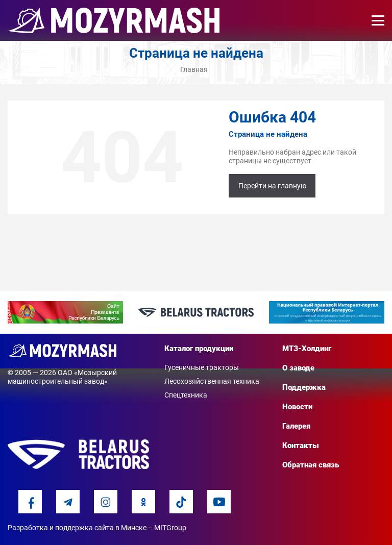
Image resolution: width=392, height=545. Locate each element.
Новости (297, 407)
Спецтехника (186, 395)
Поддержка (304, 387)
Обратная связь (311, 465)
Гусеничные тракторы (202, 367)
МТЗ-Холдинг (307, 349)
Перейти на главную (272, 186)
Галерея (296, 426)
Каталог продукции (199, 349)
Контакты (301, 445)
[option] (65, 312)
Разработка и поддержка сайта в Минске (77, 528)
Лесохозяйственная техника (212, 381)
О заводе (298, 368)
